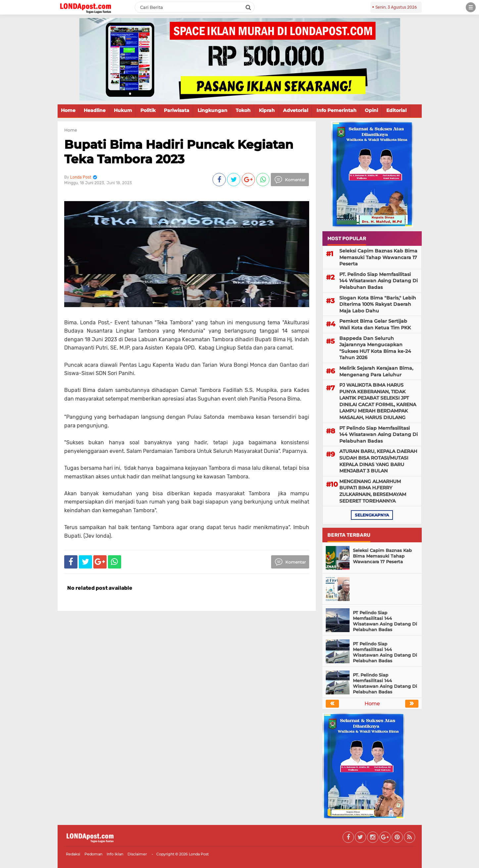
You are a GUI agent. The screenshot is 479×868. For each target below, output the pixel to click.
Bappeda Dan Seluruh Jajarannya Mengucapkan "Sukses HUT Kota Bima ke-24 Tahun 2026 (375, 348)
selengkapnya (372, 515)
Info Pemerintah (336, 110)
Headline (95, 110)
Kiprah (267, 110)
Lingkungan (213, 110)
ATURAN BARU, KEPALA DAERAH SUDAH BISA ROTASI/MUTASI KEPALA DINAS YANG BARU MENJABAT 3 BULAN (378, 461)
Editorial (396, 110)
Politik (148, 110)
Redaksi (73, 854)
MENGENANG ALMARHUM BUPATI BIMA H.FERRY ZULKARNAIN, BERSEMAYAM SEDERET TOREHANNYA (373, 491)
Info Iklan (115, 854)
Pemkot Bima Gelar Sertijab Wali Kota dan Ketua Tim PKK (375, 324)
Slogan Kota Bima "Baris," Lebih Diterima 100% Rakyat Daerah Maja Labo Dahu (378, 304)
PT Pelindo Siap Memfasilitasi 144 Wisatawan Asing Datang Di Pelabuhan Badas (379, 434)
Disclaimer (137, 854)
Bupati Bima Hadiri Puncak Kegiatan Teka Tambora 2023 (179, 152)
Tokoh (243, 110)
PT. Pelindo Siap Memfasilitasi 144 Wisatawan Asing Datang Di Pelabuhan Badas (379, 281)
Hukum (123, 110)
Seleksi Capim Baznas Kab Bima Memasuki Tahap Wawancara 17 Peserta (378, 257)
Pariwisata (177, 110)
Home (68, 110)
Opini (371, 110)
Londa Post (199, 854)
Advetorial (296, 110)
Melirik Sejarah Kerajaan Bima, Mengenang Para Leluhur (376, 371)
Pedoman (93, 854)
